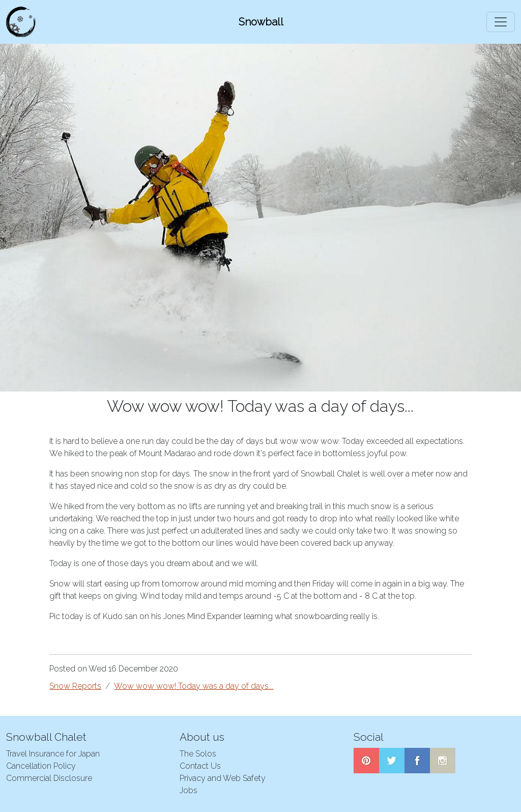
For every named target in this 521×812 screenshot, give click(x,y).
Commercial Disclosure (49, 778)
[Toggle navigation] (501, 22)
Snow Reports (75, 686)
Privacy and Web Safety (223, 778)
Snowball (261, 22)
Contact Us (200, 766)
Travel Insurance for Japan (53, 754)
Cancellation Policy (41, 766)
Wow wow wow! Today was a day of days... (194, 686)
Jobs (189, 790)
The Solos (198, 754)
